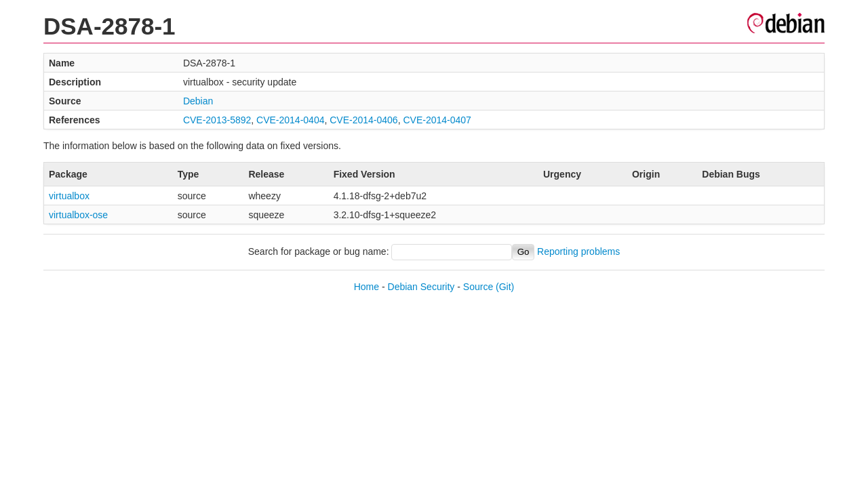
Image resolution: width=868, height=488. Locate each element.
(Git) (505, 287)
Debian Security (421, 287)
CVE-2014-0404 (290, 120)
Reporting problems (578, 251)
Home (367, 287)
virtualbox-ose (78, 215)
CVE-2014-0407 (437, 120)
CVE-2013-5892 (217, 120)
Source (478, 287)
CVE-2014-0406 (363, 120)
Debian (198, 101)
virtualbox (69, 196)
